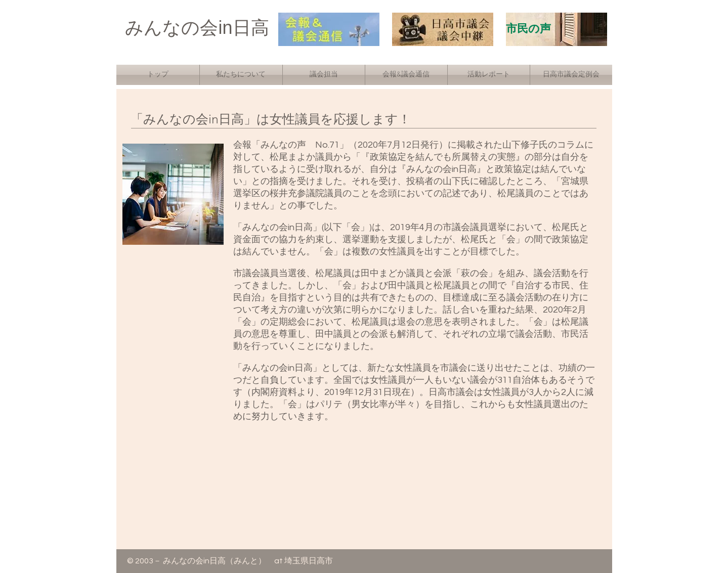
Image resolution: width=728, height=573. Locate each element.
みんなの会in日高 (197, 28)
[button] (241, 75)
